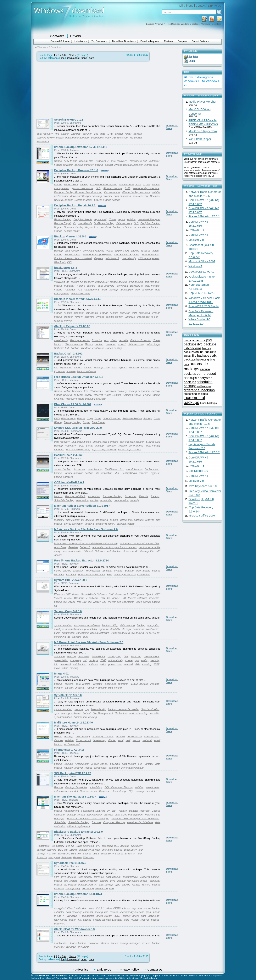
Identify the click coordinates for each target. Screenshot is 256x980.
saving (145, 660)
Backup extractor (80, 340)
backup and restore (66, 881)
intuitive (68, 768)
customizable (152, 736)
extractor (154, 161)
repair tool (100, 219)
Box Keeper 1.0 (198, 471)
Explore (99, 258)
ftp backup (70, 885)
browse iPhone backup (107, 200)
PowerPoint (98, 656)
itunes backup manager (125, 943)
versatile (124, 340)
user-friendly (85, 223)
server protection (74, 524)
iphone (126, 908)
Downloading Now (150, 41)
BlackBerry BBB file (69, 854)
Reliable (73, 547)
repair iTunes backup (147, 227)
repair (122, 219)
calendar (111, 344)
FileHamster (82, 764)
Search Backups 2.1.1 (69, 120)
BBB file (63, 850)
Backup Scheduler (76, 787)
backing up (114, 656)
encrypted (60, 908)
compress (138, 629)
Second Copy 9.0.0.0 (68, 611)
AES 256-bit (153, 633)
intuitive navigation (130, 184)
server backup (63, 469)
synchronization (63, 625)
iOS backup (84, 920)
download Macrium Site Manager (88, 818)
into (56, 664)
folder (128, 134)
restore (78, 368)
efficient (128, 227)
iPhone (58, 184)
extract (109, 165)
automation (82, 500)
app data (137, 908)
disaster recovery (105, 524)
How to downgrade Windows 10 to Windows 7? (201, 81)
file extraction (112, 192)
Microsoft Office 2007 (202, 261)
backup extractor (84, 165)
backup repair (72, 231)
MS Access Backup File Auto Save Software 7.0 (86, 529)
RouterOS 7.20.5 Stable (204, 306)
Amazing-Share (132, 395)
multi (85, 637)
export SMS (71, 184)
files (96, 134)
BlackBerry (130, 850)
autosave (59, 656)
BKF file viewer (110, 598)
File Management (103, 713)
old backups (204, 386)
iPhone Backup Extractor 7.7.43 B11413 (81, 147)
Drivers (76, 36)
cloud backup (134, 469)
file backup (88, 520)
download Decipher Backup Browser (91, 196)
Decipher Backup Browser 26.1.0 (76, 170)
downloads (73, 58)
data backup (95, 469)
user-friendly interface (146, 188)
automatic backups (196, 366)
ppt (85, 660)
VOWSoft (83, 947)
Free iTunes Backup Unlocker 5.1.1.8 (79, 377)
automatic (114, 768)
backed (128, 664)
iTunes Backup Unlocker (68, 391)
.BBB (96, 854)
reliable (131, 219)
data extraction (122, 196)
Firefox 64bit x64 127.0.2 (204, 216)
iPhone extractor (64, 165)
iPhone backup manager (69, 313)
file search (136, 138)
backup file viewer (65, 602)
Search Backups (71, 134)
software (89, 317)
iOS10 (117, 908)
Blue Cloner (99, 422)
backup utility (110, 625)
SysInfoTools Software (105, 442)
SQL (132, 791)
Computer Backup (114, 822)
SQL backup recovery (104, 449)
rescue (88, 768)
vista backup (127, 625)
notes (91, 908)
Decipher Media (83, 200)
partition (59, 688)
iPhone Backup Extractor (128, 165)
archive (94, 500)
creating (147, 664)
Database (105, 791)
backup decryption (139, 391)
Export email (83, 740)
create (129, 660)
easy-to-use (70, 161)
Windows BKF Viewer (67, 594)
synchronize (152, 629)
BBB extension (85, 846)
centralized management (129, 815)
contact (99, 344)
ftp (69, 637)
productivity (100, 768)
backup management (77, 138)
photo (114, 340)
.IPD (139, 854)
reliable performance (131, 446)
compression (121, 500)
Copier (86, 422)
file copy (127, 629)
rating (84, 58)
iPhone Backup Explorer (97, 254)
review (79, 317)
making (74, 668)
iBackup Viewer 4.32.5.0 (70, 236)
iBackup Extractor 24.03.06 (72, 326)
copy (108, 138)
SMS (128, 188)
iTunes (58, 161)
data (103, 134)
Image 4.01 (61, 674)
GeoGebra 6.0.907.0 (202, 272)
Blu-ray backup (72, 422)
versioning (60, 637)
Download (172, 125)
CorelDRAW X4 (198, 235)
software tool (152, 282)
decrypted (54, 857)
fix (74, 223)
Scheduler (131, 496)
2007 (157, 664)
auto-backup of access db (123, 551)
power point (115, 664)
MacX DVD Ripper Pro (203, 131)
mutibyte (59, 629)
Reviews (168, 41)
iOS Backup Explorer (127, 254)
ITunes (89, 344)
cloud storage (120, 791)
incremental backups (132, 520)
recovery (59, 520)
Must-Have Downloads (124, 41)
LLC (98, 188)
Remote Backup (112, 496)
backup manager (64, 286)
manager (70, 290)
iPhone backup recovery (136, 192)
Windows (130, 317)
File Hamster (146, 764)
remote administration (90, 815)
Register (193, 56)
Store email (134, 736)
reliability (92, 629)
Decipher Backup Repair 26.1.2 (75, 205)
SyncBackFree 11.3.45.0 (70, 863)
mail (128, 740)
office (65, 668)
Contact (201, 6)
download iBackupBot (130, 286)
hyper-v (123, 368)
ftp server (60, 371)
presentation (61, 660)
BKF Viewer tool (118, 594)
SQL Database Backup (118, 787)
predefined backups (196, 394)
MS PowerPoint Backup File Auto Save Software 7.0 (89, 642)
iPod (104, 290)
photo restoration (83, 188)
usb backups (193, 348)
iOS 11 (100, 908)
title (63, 58)
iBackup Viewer (150, 251)
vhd (56, 368)
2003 (103, 660)
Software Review (132, 418)
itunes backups (208, 403)
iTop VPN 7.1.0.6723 (202, 293)
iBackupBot (102, 282)
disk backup (106, 885)
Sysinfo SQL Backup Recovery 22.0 (78, 428)
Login (192, 61)
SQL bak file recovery (78, 449)
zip (87, 709)
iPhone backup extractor (115, 313)
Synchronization (150, 709)
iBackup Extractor (141, 340)
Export (58, 736)
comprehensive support (104, 184)
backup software (86, 371)
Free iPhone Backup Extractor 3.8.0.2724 (82, 560)
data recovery (45, 134)
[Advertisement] (67, 89)
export (146, 184)
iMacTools (60, 262)
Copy (90, 418)
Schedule (151, 791)
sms (106, 340)
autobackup (80, 664)
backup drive (107, 881)
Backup (58, 251)
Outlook (59, 740)
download (154, 916)
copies (60, 138)
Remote (144, 496)
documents (97, 138)
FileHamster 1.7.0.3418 (69, 750)
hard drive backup (65, 877)
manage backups (195, 340)
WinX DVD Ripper (200, 139)
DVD (110, 134)
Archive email (72, 744)
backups (93, 660)
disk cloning (73, 520)
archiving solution (103, 736)
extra (103, 664)
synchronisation (63, 709)
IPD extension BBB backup (112, 846)
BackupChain (102, 368)
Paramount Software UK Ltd (98, 811)
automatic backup (76, 629)
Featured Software (60, 41)
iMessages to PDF (148, 317)
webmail (147, 740)
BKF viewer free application (118, 602)
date (92, 58)
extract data (151, 165)
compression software (87, 625)
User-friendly (98, 709)
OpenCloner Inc (112, 418)
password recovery (116, 391)
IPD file (51, 854)
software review (46, 138)
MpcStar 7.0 (196, 240)
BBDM (73, 850)
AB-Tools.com (120, 138)
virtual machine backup (79, 473)
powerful (115, 764)
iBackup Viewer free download (73, 258)
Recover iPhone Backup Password (86, 399)
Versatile (154, 713)
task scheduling (138, 713)
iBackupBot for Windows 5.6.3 (75, 929)
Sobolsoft (85, 547)
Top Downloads (99, 41)
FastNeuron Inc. (150, 368)
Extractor (97, 340)
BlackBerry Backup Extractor (118, 854)
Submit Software (200, 41)
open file (104, 629)
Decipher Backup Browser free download (78, 192)
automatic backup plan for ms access (115, 547)
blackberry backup (89, 850)
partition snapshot (75, 688)
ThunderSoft (93, 571)
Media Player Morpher (203, 102)
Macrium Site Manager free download (136, 818)
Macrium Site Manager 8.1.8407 (75, 797)
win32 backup (139, 684)
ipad (148, 912)
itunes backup (78, 943)
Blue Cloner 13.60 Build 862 (73, 404)
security (87, 134)
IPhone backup (74, 344)
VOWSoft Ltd (62, 282)
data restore (83, 684)
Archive (120, 736)
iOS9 (117, 916)
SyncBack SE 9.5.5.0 (68, 695)
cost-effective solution (132, 442)
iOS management (149, 258)
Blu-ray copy (68, 418)
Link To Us (214, 6)
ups (137, 660)
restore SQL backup (130, 449)
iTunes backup (63, 219)
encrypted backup (112, 850)
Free (109, 574)
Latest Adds (81, 41)
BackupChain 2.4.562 (68, 354)
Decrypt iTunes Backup (108, 395)
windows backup (120, 633)
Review (77, 857)
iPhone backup (113, 188)
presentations (152, 656)
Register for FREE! (203, 176)
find (57, 134)
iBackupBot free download (136, 290)
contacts (88, 912)
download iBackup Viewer (98, 251)
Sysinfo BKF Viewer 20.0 (71, 580)
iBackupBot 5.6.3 (66, 268)
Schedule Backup (64, 500)
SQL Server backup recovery (97, 446)
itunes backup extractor (69, 571)
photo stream (104, 916)
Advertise (82, 970)
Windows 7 (43, 141)
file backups (201, 356)
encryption (94, 496)
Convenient (144, 574)
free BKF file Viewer (89, 602)
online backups (206, 352)
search (119, 134)
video (109, 908)
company (76, 660)
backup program (88, 885)
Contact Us (155, 970)
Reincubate (43, 846)
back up (136, 656)
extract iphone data (125, 574)
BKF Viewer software (134, 598)
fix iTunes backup (104, 223)
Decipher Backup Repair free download (87, 227)
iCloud (71, 908)
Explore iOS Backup (127, 251)
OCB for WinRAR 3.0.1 (69, 482)
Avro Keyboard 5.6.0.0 (203, 486)
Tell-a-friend (186, 6)
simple (94, 791)
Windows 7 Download (50, 47)
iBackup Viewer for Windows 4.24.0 (78, 299)
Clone (98, 418)
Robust (86, 713)
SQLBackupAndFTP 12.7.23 (73, 773)
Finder (112, 740)
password (60, 924)
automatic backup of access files (140, 543)
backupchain (152, 469)
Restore (122, 811)
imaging (89, 524)
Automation (80, 717)
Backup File (147, 551)
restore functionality (82, 282)
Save (169, 128)
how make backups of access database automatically (86, 543)
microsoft (66, 664)
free (86, 391)
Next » (72, 55)
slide (138, 664)
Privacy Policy (129, 970)
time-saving (99, 740)
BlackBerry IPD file (63, 846)
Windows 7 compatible (80, 916)
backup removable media (123, 709)
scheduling (106, 500)
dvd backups (207, 344)
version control (100, 764)
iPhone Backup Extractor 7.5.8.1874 (78, 894)
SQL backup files (81, 442)
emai (121, 740)
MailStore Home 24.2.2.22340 (74, 723)
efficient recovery (81, 293)
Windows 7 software (92, 348)
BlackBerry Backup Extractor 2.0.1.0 (79, 832)
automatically (116, 660)
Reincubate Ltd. (138, 161)
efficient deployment (78, 826)
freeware (154, 598)
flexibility (115, 629)
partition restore (126, 524)
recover (150, 520)
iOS (69, 262)
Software (57, 36)
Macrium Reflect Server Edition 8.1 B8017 (82, 506)
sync (57, 713)
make (57, 668)
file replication (104, 473)
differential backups (199, 390)
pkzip (57, 633)
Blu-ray (81, 418)
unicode (77, 637)
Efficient (88, 551)
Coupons (182, 41)
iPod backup (136, 282)
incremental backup (132, 768)
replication (66, 368)
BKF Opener (137, 594)
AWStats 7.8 (196, 230)
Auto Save (60, 547)
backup (138, 134)
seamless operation (117, 684)
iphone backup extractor (91, 574)
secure (136, 740)
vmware (71, 371)
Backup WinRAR (75, 496)
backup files (86, 161)
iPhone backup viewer (109, 317)
